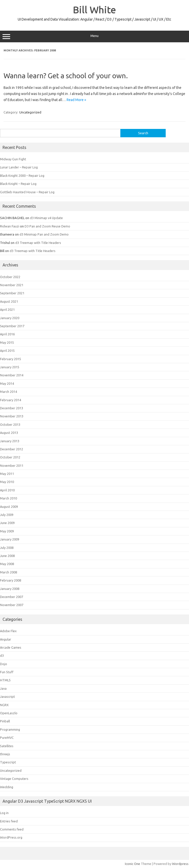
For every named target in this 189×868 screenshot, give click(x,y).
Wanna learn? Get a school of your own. (66, 76)
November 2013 (12, 416)
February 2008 (11, 580)
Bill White (94, 10)
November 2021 (12, 285)
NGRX (4, 705)
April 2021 (7, 310)
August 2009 (9, 507)
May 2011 (7, 474)
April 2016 (7, 334)
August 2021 (9, 301)
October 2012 (10, 457)
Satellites (7, 746)
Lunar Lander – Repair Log (19, 167)
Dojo (4, 664)
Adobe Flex (8, 631)
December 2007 (12, 597)
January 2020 (10, 318)
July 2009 (7, 515)
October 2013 (10, 425)
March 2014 (8, 392)
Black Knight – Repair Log (18, 184)
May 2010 (7, 482)
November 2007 (12, 605)
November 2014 (12, 375)
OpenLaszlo (9, 713)
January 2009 (10, 539)
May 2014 (7, 383)
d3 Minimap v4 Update (46, 218)
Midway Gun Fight (13, 159)
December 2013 (12, 408)
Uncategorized (30, 112)
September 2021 (12, 293)
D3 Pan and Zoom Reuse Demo (47, 226)
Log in (4, 813)
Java (3, 688)
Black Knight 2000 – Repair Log (22, 176)
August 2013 (9, 433)
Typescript (8, 762)
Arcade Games (11, 647)
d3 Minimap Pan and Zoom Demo (44, 234)
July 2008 (7, 548)
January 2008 (10, 589)
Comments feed (12, 829)
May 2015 (7, 342)
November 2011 (12, 466)
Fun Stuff (7, 672)
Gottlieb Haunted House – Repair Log (27, 192)
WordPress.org (11, 837)
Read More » (76, 100)
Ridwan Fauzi (10, 226)
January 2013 (10, 441)
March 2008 (8, 572)
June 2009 (7, 523)
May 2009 (7, 531)
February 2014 (11, 400)
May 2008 (7, 564)
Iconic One (133, 864)
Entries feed (9, 821)
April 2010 (7, 490)
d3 (2, 655)
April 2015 (7, 351)
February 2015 (11, 359)
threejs (5, 754)
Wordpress (180, 864)
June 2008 (7, 556)
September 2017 (12, 326)
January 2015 (10, 367)
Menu (94, 36)
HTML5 (5, 680)
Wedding (7, 787)
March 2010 (8, 498)
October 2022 (10, 277)
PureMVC (7, 738)
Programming (10, 729)
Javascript (7, 697)
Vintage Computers (14, 779)
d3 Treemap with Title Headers (38, 243)
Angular (6, 639)
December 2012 (12, 449)
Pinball (5, 721)
